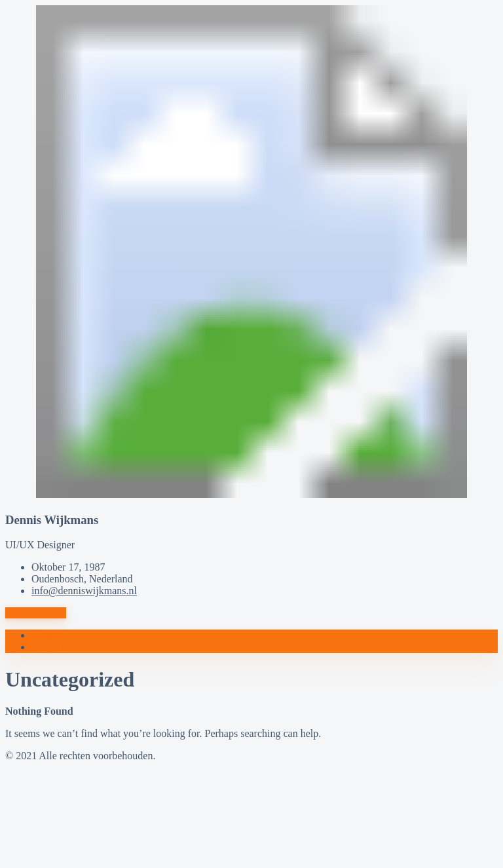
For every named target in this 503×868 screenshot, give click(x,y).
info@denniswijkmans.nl (84, 591)
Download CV (36, 613)
